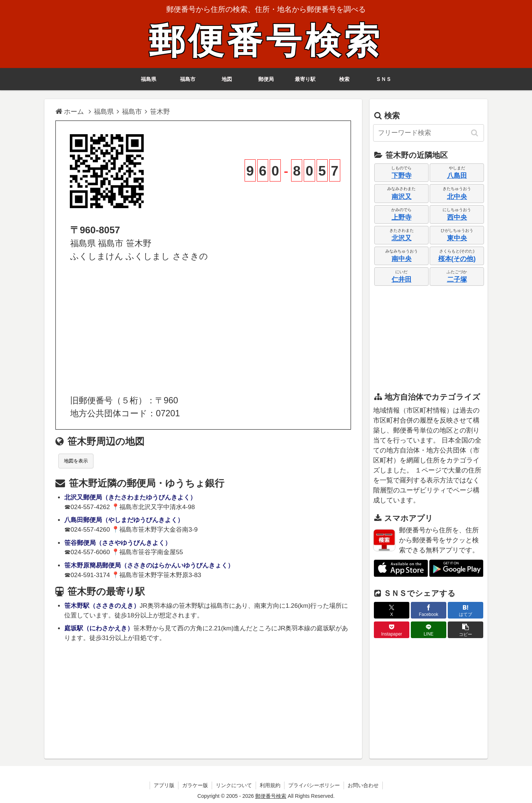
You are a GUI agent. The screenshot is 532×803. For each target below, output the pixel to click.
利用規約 (270, 785)
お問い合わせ (363, 785)
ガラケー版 (195, 785)
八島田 (457, 176)
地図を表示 (76, 461)
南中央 (402, 259)
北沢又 (402, 238)
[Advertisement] (203, 329)
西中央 (457, 217)
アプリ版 (164, 785)
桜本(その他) (457, 259)
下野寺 (402, 176)
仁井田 (402, 279)
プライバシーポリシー (314, 785)
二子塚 (457, 279)
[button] (475, 133)
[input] (429, 133)
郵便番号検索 (266, 41)
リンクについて (234, 785)
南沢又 (402, 197)
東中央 (457, 238)
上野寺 (402, 217)
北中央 (457, 197)
